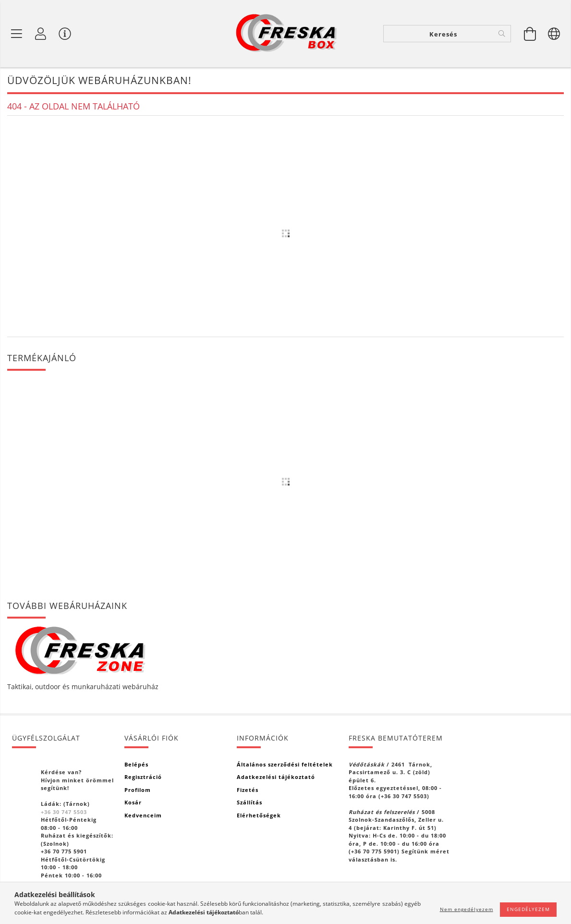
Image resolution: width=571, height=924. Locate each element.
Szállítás (249, 802)
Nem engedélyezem (467, 909)
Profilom (138, 790)
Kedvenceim (143, 815)
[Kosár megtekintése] (530, 34)
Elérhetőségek (259, 815)
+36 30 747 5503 (64, 812)
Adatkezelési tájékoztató (276, 777)
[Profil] (41, 34)
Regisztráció (143, 777)
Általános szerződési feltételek (285, 764)
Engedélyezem (528, 909)
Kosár (133, 802)
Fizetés (248, 790)
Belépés (136, 764)
